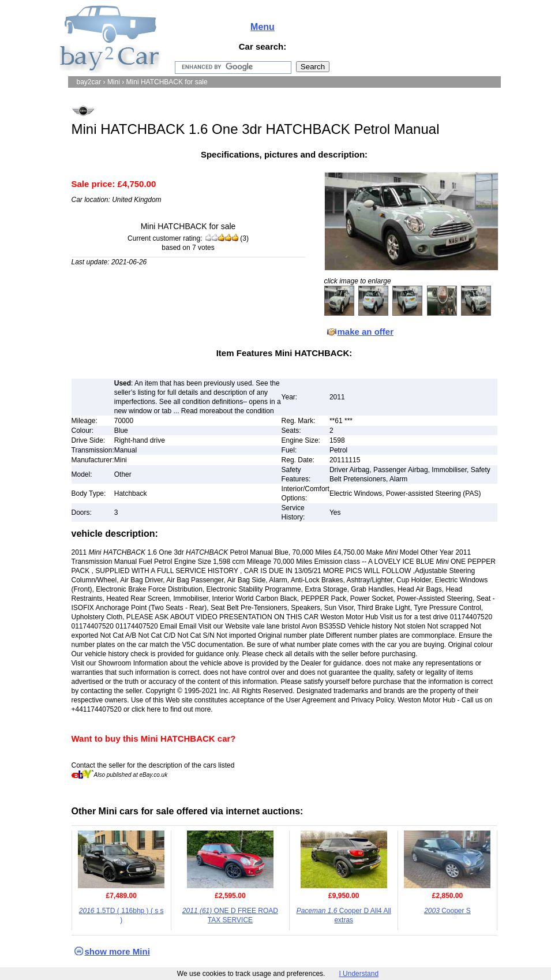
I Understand (359, 974)
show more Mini (117, 951)
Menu (263, 27)
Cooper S (447, 911)
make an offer (366, 332)
